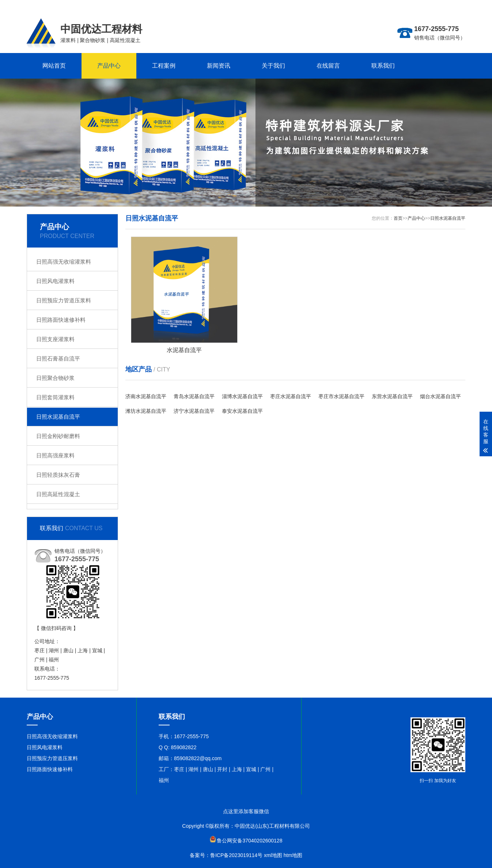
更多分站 (423, 6)
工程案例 (164, 66)
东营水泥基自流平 (392, 396)
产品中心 (109, 66)
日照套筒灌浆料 (55, 397)
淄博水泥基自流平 (242, 396)
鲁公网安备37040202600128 (249, 841)
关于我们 (273, 66)
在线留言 (328, 66)
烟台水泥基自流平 (440, 396)
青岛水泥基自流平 (194, 396)
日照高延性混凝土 (58, 494)
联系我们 (383, 66)
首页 (398, 218)
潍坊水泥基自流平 (146, 411)
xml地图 (273, 855)
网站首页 (54, 66)
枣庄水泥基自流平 (291, 396)
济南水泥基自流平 (146, 396)
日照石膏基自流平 (58, 358)
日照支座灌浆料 (55, 339)
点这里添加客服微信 (246, 811)
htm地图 (293, 855)
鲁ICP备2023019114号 (236, 855)
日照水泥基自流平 (58, 417)
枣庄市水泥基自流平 (341, 396)
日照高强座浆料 (55, 455)
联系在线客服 (450, 6)
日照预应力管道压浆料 (64, 300)
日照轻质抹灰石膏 (58, 475)
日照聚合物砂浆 (55, 378)
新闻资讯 (219, 66)
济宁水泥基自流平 (194, 411)
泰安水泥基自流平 (242, 411)
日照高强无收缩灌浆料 (64, 262)
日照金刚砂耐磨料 (58, 436)
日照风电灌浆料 (55, 281)
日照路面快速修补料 (61, 320)
